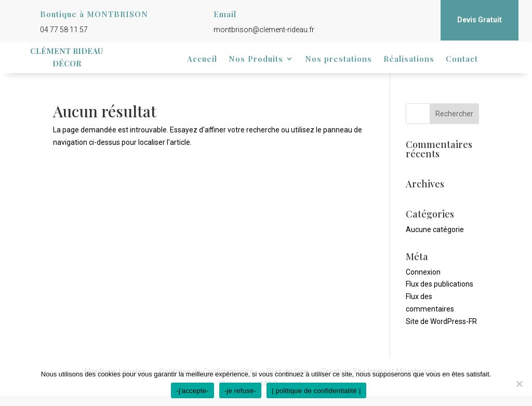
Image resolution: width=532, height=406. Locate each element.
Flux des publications (440, 284)
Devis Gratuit (480, 20)
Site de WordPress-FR (441, 321)
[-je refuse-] (519, 384)
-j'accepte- (192, 391)
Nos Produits (256, 59)
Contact (462, 59)
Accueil (202, 59)
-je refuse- (240, 391)
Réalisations (409, 59)
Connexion (423, 272)
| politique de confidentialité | (316, 391)
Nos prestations (338, 59)
